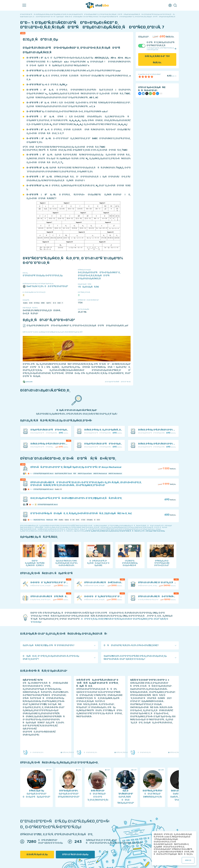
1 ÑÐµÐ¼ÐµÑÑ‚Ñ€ (88, 287)
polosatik (28, 382)
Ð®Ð (43, 303)
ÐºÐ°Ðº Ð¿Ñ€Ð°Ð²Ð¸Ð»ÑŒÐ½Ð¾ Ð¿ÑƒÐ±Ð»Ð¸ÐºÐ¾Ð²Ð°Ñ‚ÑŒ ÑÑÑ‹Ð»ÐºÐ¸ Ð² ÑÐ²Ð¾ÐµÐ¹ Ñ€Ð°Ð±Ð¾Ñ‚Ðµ (125, 531)
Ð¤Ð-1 (60, 303)
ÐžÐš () (188, 860)
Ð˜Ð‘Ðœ (37, 303)
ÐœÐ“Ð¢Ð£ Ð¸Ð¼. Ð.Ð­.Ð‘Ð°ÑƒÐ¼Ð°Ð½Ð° (45, 286)
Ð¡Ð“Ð (49, 303)
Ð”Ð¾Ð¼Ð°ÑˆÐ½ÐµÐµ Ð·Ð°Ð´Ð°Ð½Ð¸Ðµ (43, 276)
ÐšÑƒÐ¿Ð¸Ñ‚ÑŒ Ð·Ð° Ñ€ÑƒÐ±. (157, 59)
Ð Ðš (31, 303)
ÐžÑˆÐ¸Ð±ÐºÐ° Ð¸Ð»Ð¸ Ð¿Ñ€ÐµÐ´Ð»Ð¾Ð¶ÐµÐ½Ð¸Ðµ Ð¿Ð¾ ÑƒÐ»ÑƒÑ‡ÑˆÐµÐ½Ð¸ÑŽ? (53, 332)
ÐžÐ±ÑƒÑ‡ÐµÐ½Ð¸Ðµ (37, 854)
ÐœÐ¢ (25, 303)
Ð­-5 (55, 303)
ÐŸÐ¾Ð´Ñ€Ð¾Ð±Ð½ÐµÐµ (75, 854)
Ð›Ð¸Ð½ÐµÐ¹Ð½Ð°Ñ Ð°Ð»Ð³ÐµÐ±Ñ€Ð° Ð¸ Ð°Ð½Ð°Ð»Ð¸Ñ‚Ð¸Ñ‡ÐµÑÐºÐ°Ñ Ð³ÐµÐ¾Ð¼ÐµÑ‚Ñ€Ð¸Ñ (99, 276)
